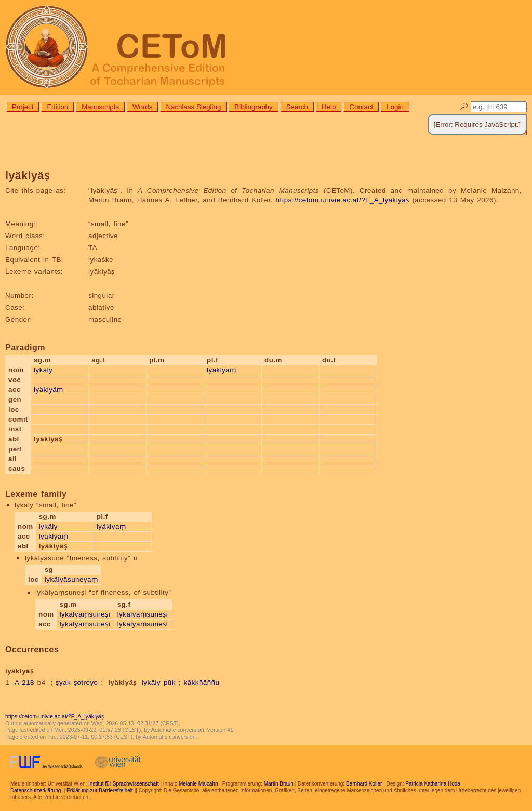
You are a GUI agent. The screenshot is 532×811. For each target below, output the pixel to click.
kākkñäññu (201, 682)
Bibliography (253, 107)
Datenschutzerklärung (36, 790)
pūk (170, 682)
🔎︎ (464, 107)
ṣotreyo (86, 682)
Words (142, 107)
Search (297, 107)
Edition (57, 107)
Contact (361, 107)
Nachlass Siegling (193, 107)
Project (23, 107)
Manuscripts (100, 107)
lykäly (43, 370)
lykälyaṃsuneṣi (85, 614)
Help (329, 107)
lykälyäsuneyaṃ (71, 579)
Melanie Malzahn (198, 784)
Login (395, 107)
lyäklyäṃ (49, 390)
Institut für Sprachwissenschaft (124, 784)
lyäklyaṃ (222, 370)
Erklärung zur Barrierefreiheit (100, 790)
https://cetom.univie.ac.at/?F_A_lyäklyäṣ (343, 200)
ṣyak (63, 682)
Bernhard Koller (364, 784)
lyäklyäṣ (122, 682)
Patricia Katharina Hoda (433, 784)
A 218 (24, 682)
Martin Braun (279, 784)
